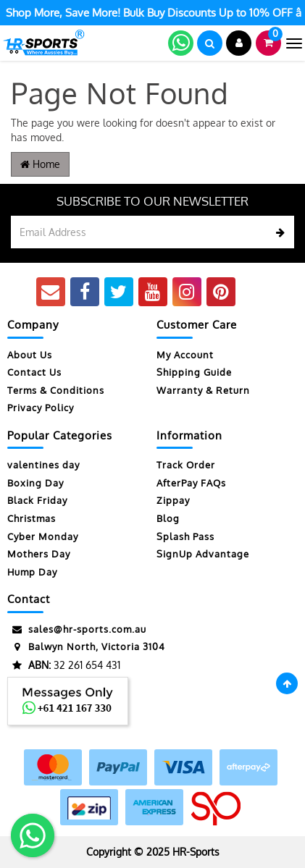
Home (40, 164)
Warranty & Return (203, 390)
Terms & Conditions (56, 390)
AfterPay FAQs (191, 483)
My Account (185, 355)
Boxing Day (35, 483)
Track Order (186, 465)
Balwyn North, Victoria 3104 (86, 647)
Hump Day (32, 572)
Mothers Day (39, 554)
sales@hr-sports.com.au (77, 629)
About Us (30, 355)
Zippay (173, 500)
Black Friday (37, 500)
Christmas (32, 518)
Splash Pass (185, 536)
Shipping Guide (194, 372)
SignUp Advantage (203, 554)
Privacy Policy (41, 408)
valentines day (43, 465)
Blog (168, 518)
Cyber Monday (43, 536)
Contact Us (34, 372)
